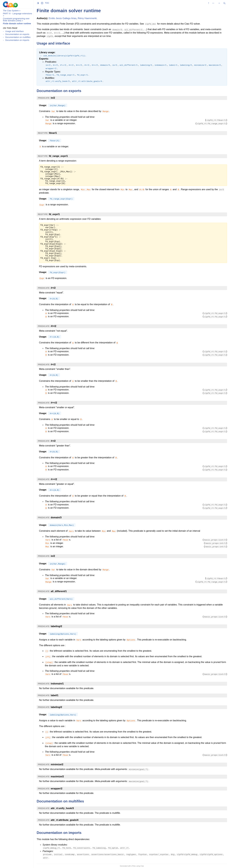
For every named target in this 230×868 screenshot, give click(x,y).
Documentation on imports (17, 40)
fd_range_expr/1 (58, 156)
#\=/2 (54, 326)
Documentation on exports (17, 34)
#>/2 (53, 441)
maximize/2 (57, 776)
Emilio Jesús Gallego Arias (63, 18)
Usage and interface (14, 31)
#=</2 (54, 403)
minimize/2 (57, 764)
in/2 (53, 98)
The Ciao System (11, 11)
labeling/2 (56, 626)
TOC (47, 3)
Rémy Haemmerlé (87, 18)
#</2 (53, 364)
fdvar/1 (53, 133)
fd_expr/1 (54, 214)
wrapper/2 (57, 789)
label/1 (55, 695)
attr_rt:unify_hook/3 (62, 808)
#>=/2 (54, 479)
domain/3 (56, 517)
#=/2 (53, 288)
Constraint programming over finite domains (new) (16, 20)
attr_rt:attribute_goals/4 (65, 820)
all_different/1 (59, 591)
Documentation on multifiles (18, 37)
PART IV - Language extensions (17, 14)
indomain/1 (57, 684)
